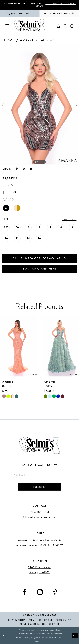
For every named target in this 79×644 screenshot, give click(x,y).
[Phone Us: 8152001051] (20, 13)
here (42, 641)
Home (9, 40)
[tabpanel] (39, 105)
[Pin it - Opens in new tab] (24, 169)
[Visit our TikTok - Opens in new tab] (55, 592)
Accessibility (63, 620)
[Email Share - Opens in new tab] (31, 169)
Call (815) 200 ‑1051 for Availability (40, 258)
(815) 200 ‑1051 (39, 512)
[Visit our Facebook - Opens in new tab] (25, 592)
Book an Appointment (40, 269)
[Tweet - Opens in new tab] (17, 169)
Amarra (27, 40)
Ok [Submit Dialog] (75, 636)
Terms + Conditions (41, 620)
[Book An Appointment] (59, 13)
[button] (7, 26)
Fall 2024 (47, 40)
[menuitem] (20, 13)
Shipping (54, 624)
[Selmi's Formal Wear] (30, 26)
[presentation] (19, 346)
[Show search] (65, 26)
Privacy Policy (17, 620)
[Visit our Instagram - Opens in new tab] (40, 592)
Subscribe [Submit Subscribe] (40, 487)
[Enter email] (40, 475)
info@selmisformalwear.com (39, 517)
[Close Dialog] (4, 636)
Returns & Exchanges (33, 624)
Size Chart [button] (69, 219)
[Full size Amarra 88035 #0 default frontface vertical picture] (39, 105)
